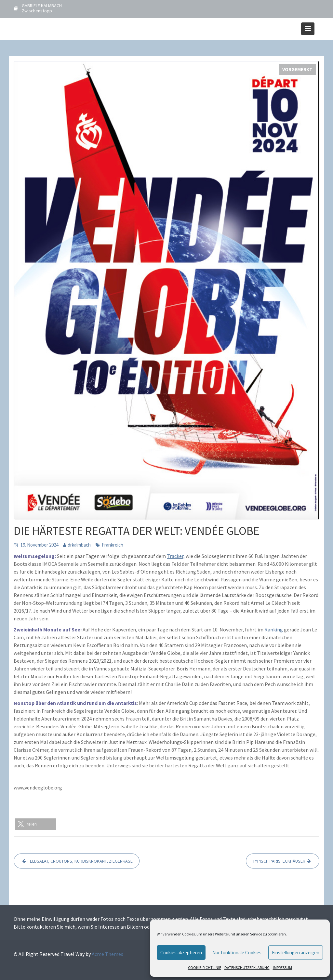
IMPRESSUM (282, 967)
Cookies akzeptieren (181, 953)
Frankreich (113, 545)
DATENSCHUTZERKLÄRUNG (247, 967)
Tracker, (176, 556)
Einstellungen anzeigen (296, 953)
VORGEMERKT (297, 69)
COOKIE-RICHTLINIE (205, 967)
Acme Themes (107, 954)
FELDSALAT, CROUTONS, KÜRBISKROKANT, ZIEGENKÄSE (80, 861)
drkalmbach (79, 545)
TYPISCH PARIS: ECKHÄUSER (279, 861)
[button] (36, 824)
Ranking (274, 629)
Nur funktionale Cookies (237, 953)
